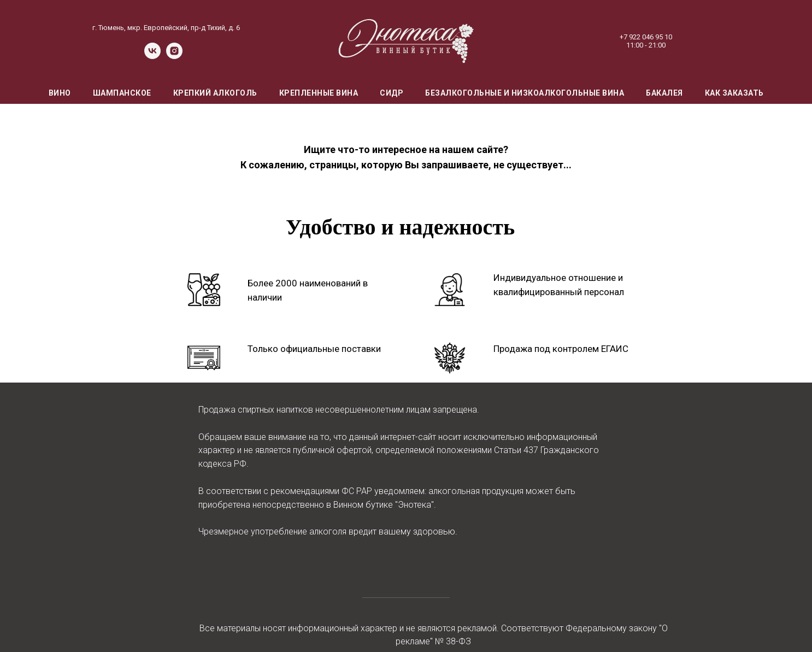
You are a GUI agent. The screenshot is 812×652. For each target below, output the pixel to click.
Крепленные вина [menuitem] (319, 93)
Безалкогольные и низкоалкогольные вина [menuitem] (525, 93)
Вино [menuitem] (60, 93)
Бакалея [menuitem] (664, 93)
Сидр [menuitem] (392, 93)
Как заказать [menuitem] (734, 93)
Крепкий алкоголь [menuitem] (215, 93)
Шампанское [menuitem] (122, 93)
